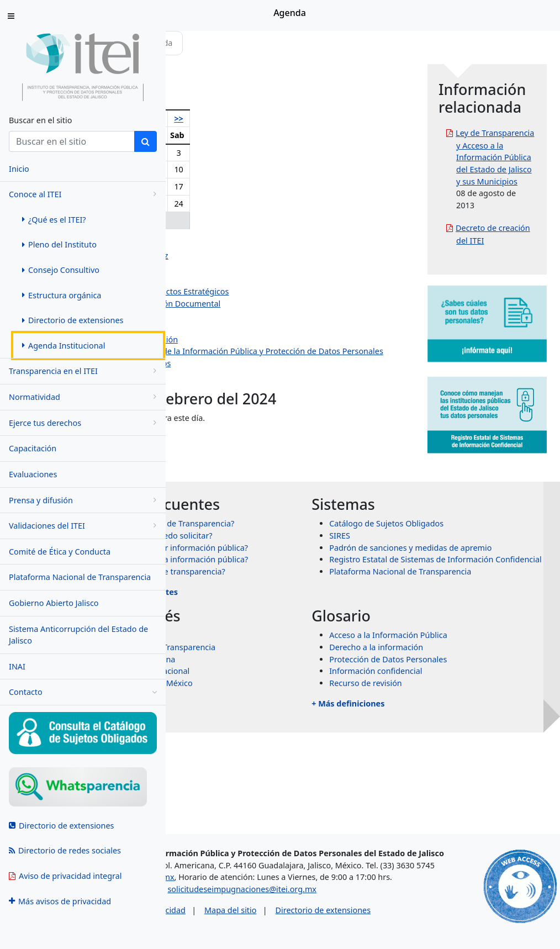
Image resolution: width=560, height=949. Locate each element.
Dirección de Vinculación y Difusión (262, 339)
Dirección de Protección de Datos (258, 375)
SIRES (414, 567)
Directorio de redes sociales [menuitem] (65, 850)
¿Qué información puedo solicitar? (298, 579)
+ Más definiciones (422, 783)
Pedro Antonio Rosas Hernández (257, 255)
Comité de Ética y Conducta (60, 552)
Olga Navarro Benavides (242, 244)
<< (191, 118)
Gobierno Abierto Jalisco (54, 603)
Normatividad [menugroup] (84, 397)
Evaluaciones (33, 474)
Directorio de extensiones (410, 923)
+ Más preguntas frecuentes (272, 671)
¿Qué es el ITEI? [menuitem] (54, 220)
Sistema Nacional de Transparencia (299, 727)
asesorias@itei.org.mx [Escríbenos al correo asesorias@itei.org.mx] (228, 879)
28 (253, 220)
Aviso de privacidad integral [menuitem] (65, 876)
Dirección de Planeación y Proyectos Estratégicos (287, 291)
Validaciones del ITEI (84, 526)
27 (233, 220)
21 (253, 204)
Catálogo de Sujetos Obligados (461, 555)
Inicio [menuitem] (19, 169)
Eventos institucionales (239, 387)
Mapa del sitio (317, 923)
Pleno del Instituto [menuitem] (59, 244)
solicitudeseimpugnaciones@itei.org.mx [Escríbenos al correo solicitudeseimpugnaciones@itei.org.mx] (329, 903)
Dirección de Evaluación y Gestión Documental (283, 304)
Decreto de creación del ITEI (514, 312)
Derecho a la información (451, 727)
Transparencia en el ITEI (84, 371)
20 (233, 204)
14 (253, 186)
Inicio (200, 43)
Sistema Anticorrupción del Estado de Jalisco (78, 635)
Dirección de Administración (249, 316)
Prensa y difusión (84, 500)
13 (233, 186)
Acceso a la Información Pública (463, 715)
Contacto (83, 692)
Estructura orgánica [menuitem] (62, 295)
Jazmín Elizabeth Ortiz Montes (252, 280)
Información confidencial (450, 750)
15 (272, 186)
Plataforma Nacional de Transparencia (80, 577)
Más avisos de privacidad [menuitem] (60, 901)
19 (213, 204)
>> (307, 118)
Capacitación (33, 448)
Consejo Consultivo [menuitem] (61, 270)
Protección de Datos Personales (463, 738)
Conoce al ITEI (84, 194)
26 (213, 220)
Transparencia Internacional (286, 750)
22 (272, 204)
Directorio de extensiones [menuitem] (73, 320)
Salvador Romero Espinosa (246, 268)
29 (272, 220)
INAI (17, 666)
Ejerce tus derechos (84, 423)
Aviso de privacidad (237, 923)
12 (213, 186)
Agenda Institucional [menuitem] (64, 346)
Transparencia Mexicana (279, 738)
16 (289, 186)
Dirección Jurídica (229, 327)
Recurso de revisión (440, 763)
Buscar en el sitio (40, 120)
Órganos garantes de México (288, 763)
